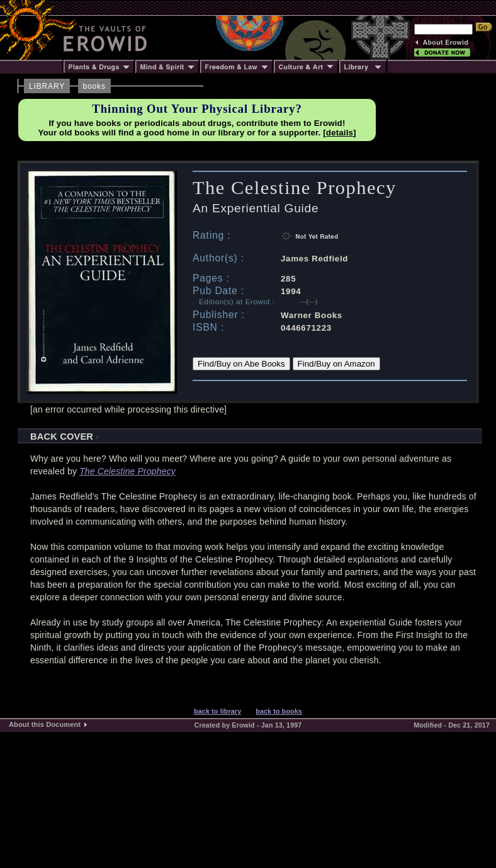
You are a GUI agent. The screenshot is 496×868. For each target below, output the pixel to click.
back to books (279, 711)
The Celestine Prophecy (127, 471)
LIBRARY (47, 86)
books (94, 86)
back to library (217, 711)
